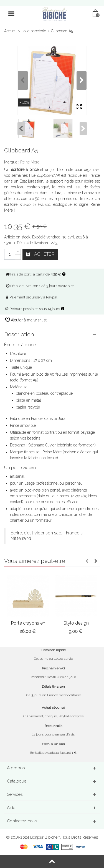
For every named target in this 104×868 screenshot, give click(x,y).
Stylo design (76, 623)
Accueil (10, 31)
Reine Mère (30, 162)
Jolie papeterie (34, 31)
